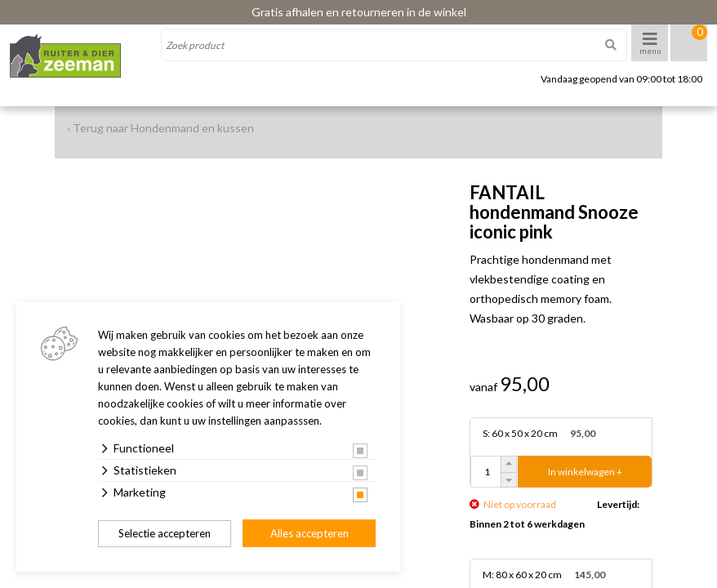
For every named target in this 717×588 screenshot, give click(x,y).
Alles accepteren (310, 533)
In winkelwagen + (585, 472)
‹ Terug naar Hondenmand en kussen (160, 128)
